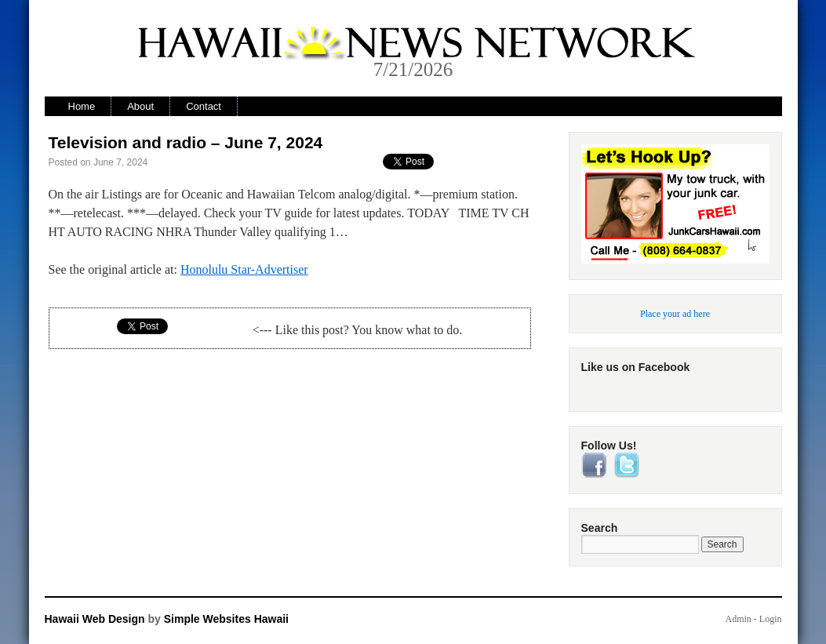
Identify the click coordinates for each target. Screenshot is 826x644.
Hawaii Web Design (95, 619)
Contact (204, 106)
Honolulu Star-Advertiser (244, 269)
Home (82, 106)
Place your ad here (675, 314)
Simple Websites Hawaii (226, 619)
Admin (738, 619)
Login (771, 619)
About (140, 106)
